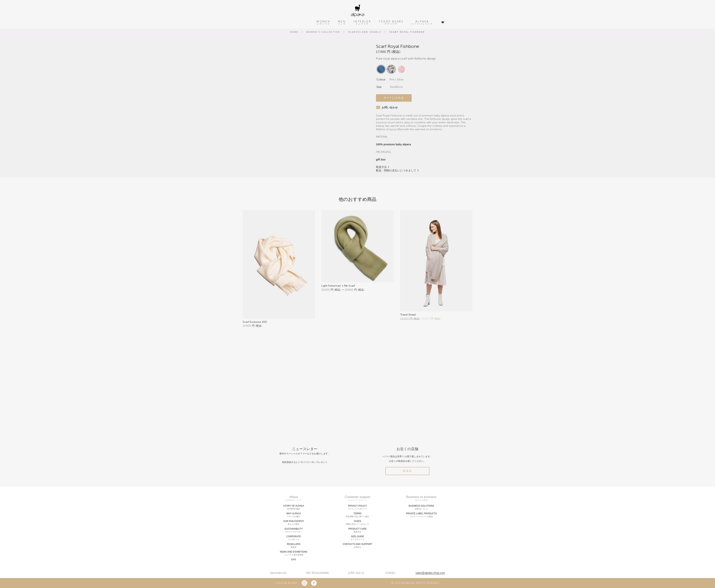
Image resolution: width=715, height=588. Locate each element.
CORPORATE (294, 538)
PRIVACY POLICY (357, 507)
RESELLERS (294, 546)
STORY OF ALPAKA (294, 507)
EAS (294, 559)
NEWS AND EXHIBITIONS (294, 553)
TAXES (357, 523)
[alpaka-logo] (357, 11)
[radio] (381, 69)
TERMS (357, 515)
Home (294, 32)
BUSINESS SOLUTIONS (421, 507)
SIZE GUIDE (357, 538)
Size (379, 87)
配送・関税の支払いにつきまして (396, 171)
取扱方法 (381, 167)
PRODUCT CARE (357, 530)
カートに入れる (394, 98)
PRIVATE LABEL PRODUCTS (421, 515)
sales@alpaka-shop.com (430, 573)
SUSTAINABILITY (294, 530)
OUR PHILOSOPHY (294, 523)
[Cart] (443, 23)
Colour (381, 80)
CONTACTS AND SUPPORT (357, 546)
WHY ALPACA (294, 515)
